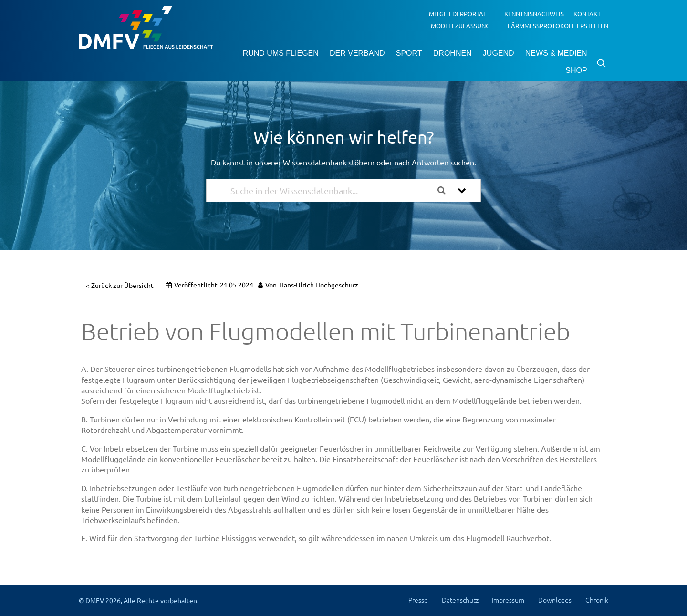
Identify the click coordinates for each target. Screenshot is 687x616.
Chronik (597, 600)
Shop (576, 70)
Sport (409, 53)
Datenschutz (460, 600)
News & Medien (556, 53)
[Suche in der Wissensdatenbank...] (330, 190)
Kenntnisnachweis (534, 14)
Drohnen (453, 53)
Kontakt (587, 14)
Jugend (499, 53)
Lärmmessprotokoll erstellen (558, 25)
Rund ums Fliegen (281, 53)
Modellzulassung (460, 25)
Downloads (555, 600)
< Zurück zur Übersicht (120, 285)
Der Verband (357, 53)
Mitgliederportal (458, 14)
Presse (418, 600)
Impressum (508, 600)
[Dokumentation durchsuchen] (445, 190)
